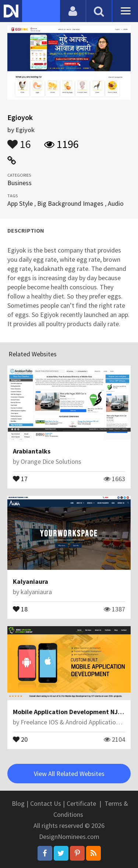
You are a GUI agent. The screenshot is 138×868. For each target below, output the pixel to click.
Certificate (81, 803)
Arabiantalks (32, 451)
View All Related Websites (69, 774)
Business (20, 183)
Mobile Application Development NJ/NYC (72, 712)
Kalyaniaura (31, 581)
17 (20, 478)
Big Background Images (70, 203)
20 (20, 739)
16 (19, 141)
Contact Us (46, 803)
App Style (20, 203)
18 (20, 608)
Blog (18, 803)
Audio (116, 203)
